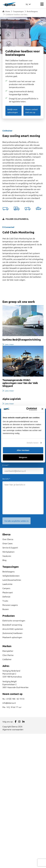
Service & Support (10, 547)
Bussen (6, 609)
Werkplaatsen (8, 552)
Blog (4, 560)
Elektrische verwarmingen (14, 620)
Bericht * (6, 479)
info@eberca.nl (9, 703)
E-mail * (6, 465)
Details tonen (33, 443)
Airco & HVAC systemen (13, 629)
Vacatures (7, 556)
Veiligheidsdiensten (11, 576)
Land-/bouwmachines (12, 580)
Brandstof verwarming (12, 625)
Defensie (6, 597)
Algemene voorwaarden (13, 729)
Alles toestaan (23, 450)
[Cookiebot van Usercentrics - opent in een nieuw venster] (27, 409)
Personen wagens (10, 605)
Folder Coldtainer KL (16, 219)
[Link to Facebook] (16, 722)
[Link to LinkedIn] (23, 722)
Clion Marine (8, 655)
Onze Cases (7, 543)
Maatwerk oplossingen (12, 637)
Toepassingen (18, 11)
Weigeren (23, 457)
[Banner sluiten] (42, 409)
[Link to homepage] (9, 4)
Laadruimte (7, 584)
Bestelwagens (32, 11)
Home (6, 11)
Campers (6, 588)
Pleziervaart (8, 592)
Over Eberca (8, 539)
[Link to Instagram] (19, 722)
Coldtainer (7, 659)
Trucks (5, 601)
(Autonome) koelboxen (12, 633)
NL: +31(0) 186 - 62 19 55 (13, 699)
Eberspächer (8, 651)
